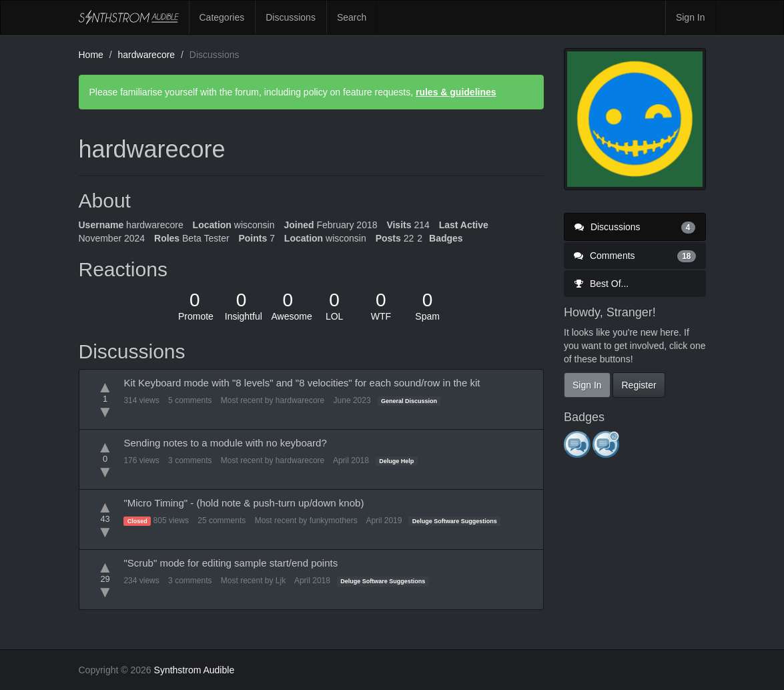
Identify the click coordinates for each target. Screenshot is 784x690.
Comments (635, 256)
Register (639, 385)
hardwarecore (300, 400)
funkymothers (334, 521)
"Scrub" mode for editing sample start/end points (231, 563)
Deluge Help (396, 461)
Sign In (691, 17)
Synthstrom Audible (129, 17)
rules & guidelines (456, 92)
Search (352, 17)
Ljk (281, 581)
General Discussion (409, 401)
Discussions (291, 17)
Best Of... (601, 284)
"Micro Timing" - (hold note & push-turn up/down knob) (244, 503)
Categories (222, 17)
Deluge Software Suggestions (455, 521)
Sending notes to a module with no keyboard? (225, 443)
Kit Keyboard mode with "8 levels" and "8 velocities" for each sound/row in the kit (302, 383)
